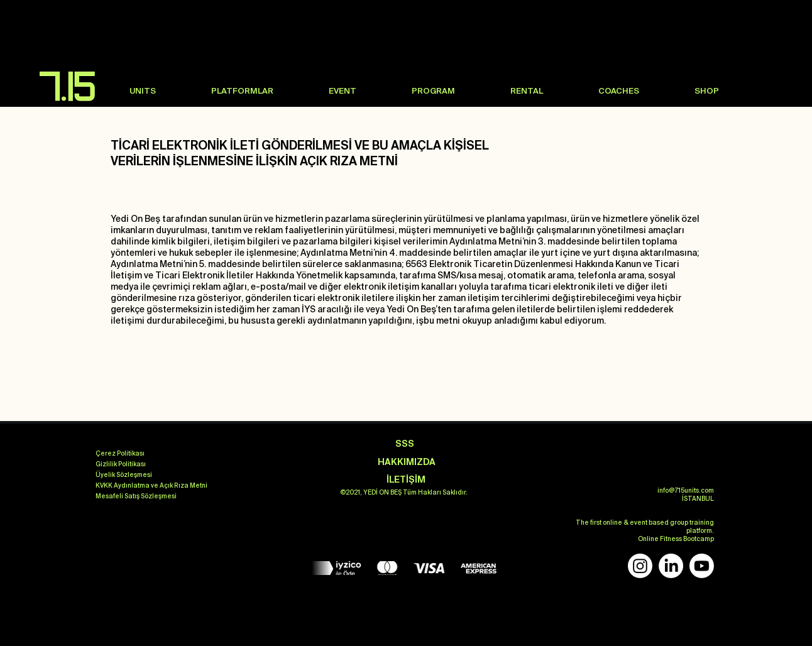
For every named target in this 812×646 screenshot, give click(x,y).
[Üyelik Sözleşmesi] (124, 475)
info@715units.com (686, 490)
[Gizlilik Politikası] (121, 464)
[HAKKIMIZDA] (407, 462)
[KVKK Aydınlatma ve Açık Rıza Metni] (151, 486)
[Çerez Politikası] (120, 454)
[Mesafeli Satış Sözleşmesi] (136, 496)
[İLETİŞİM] (406, 480)
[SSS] (405, 444)
